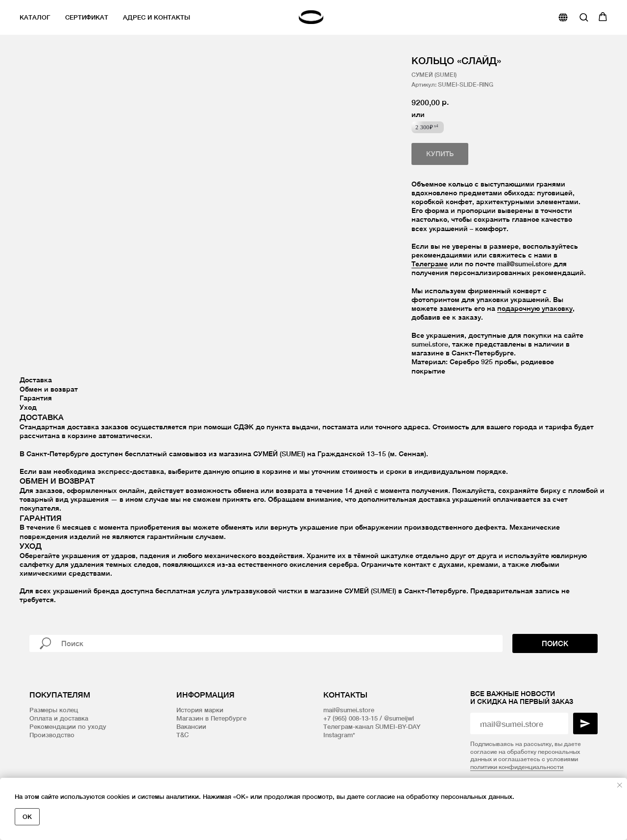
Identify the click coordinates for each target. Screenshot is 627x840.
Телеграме (430, 264)
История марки (200, 710)
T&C (182, 735)
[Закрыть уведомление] (620, 785)
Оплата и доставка (59, 718)
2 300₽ (427, 127)
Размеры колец (54, 710)
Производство (52, 735)
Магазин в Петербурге (211, 718)
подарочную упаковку (535, 308)
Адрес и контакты (157, 17)
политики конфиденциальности (517, 767)
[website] (563, 17)
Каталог (35, 17)
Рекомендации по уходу (68, 726)
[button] (584, 17)
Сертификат (87, 17)
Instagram (338, 735)
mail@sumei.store (349, 710)
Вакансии (191, 726)
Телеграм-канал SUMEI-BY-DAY (372, 726)
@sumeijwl (399, 718)
